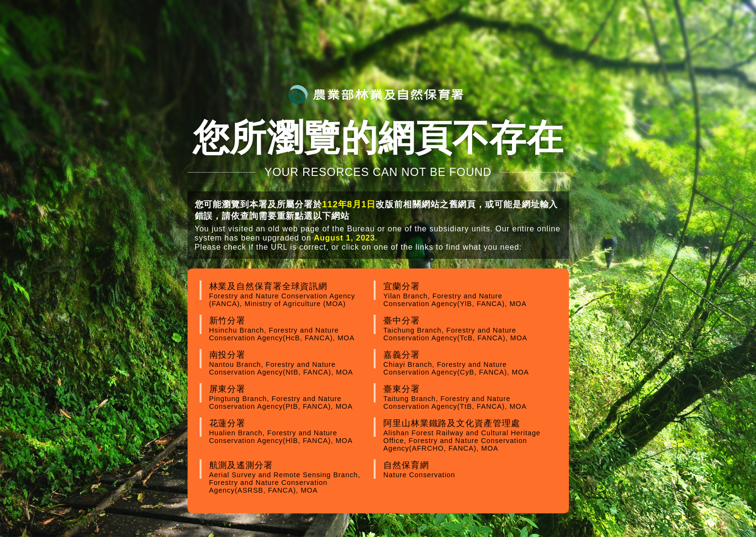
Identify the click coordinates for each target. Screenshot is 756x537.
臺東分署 (464, 397)
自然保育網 (464, 470)
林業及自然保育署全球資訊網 (290, 295)
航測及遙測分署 (290, 477)
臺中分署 (464, 329)
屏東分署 (290, 397)
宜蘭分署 (464, 295)
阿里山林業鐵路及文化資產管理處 (464, 435)
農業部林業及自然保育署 (376, 94)
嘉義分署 (464, 363)
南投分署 (290, 363)
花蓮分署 (290, 431)
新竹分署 (290, 329)
